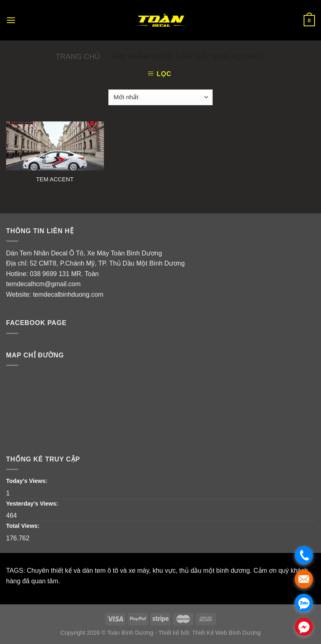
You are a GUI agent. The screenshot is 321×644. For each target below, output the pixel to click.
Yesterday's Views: (33, 504)
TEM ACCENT (55, 179)
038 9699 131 (50, 274)
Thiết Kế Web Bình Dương (226, 633)
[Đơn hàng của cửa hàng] (160, 97)
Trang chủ (78, 56)
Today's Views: (27, 481)
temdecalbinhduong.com (68, 294)
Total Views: (24, 526)
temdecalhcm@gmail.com (43, 284)
